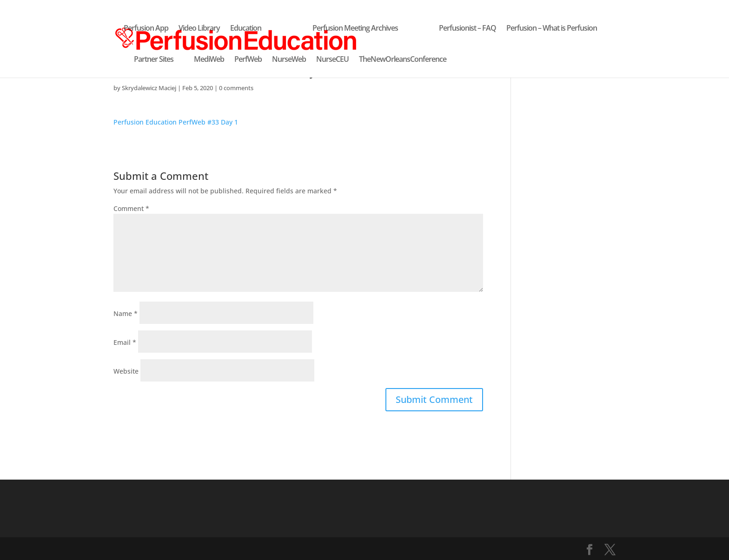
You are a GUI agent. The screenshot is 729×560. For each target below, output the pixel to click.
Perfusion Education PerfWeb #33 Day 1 (176, 122)
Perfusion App (146, 29)
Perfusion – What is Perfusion (552, 29)
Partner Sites (154, 60)
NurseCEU (332, 60)
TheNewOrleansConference (403, 60)
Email (125, 342)
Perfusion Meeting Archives (355, 29)
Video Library (199, 29)
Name (126, 313)
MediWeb (209, 60)
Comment (131, 208)
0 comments (236, 88)
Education (246, 29)
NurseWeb (289, 60)
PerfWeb (248, 60)
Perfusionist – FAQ (467, 29)
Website (126, 371)
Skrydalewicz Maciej (149, 88)
